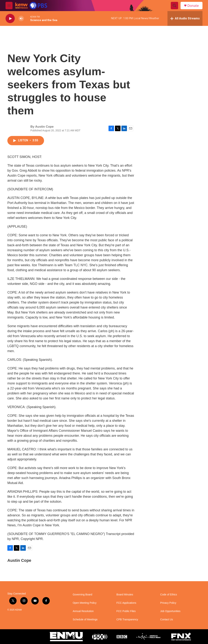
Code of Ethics (169, 595)
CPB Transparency (127, 620)
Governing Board (83, 595)
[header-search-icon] (174, 6)
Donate (193, 6)
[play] (10, 19)
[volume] (21, 19)
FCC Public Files (126, 611)
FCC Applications (126, 603)
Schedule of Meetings (85, 620)
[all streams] (185, 18)
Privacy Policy (168, 603)
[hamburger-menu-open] (9, 6)
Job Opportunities (170, 611)
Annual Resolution (83, 611)
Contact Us (167, 620)
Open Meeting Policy (85, 603)
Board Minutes (125, 595)
